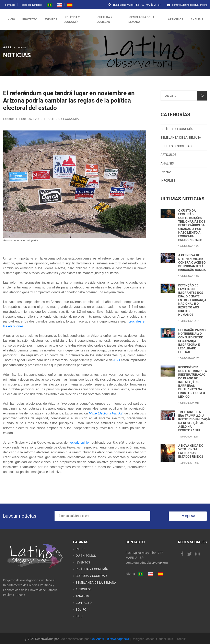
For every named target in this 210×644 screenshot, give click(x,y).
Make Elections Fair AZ (106, 413)
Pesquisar (188, 516)
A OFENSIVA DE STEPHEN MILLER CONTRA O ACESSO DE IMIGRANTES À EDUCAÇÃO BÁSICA (192, 263)
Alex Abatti (97, 639)
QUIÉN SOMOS (86, 556)
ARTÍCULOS (168, 155)
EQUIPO (81, 610)
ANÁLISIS (167, 163)
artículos (176, 19)
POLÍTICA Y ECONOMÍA (177, 129)
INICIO (80, 549)
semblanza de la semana (141, 19)
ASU (117, 360)
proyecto (30, 19)
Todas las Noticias (31, 5)
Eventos (166, 172)
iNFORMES (168, 181)
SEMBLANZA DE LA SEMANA (181, 138)
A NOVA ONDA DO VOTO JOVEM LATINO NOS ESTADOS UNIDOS (191, 451)
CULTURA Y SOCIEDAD (176, 146)
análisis (197, 19)
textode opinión (80, 442)
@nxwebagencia (118, 639)
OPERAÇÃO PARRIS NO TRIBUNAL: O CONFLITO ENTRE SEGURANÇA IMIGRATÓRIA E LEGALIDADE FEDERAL (192, 341)
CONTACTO (84, 603)
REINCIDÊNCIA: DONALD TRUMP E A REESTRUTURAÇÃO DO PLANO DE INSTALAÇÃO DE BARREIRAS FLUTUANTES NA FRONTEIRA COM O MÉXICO (193, 382)
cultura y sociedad (104, 19)
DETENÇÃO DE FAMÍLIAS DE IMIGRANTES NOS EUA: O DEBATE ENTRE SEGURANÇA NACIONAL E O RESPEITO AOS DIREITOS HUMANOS (192, 300)
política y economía (72, 19)
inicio (11, 19)
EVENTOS (83, 562)
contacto (10, 5)
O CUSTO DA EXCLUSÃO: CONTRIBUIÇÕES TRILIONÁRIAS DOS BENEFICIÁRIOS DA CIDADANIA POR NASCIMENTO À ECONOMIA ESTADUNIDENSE (192, 225)
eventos (51, 19)
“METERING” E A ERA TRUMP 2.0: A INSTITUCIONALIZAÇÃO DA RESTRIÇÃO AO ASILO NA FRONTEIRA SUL (193, 421)
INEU (79, 616)
